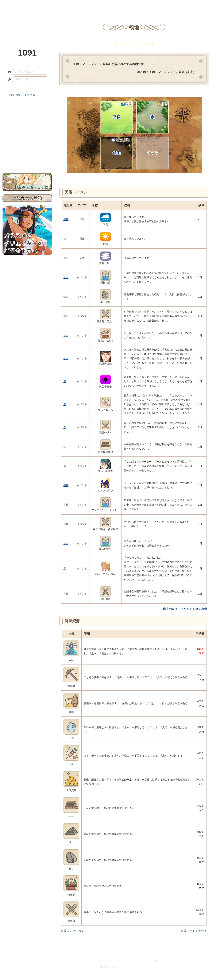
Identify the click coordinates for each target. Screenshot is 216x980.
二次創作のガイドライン (126, 961)
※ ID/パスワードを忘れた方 (22, 95)
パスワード (8, 80)
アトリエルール (27, 141)
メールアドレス (8, 72)
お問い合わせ (27, 160)
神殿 (48, 5)
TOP (18, 5)
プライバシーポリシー (71, 961)
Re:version (163, 961)
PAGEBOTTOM (205, 968)
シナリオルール (27, 136)
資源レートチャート (194, 931)
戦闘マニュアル (27, 146)
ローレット (78, 5)
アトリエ (108, 5)
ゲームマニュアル (27, 130)
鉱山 (121, 146)
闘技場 (198, 5)
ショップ (168, 5)
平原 (122, 111)
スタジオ (138, 5)
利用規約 (53, 961)
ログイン (17, 88)
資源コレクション (72, 931)
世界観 (27, 115)
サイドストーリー (27, 122)
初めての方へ (27, 153)
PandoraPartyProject (27, 23)
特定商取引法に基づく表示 (98, 961)
